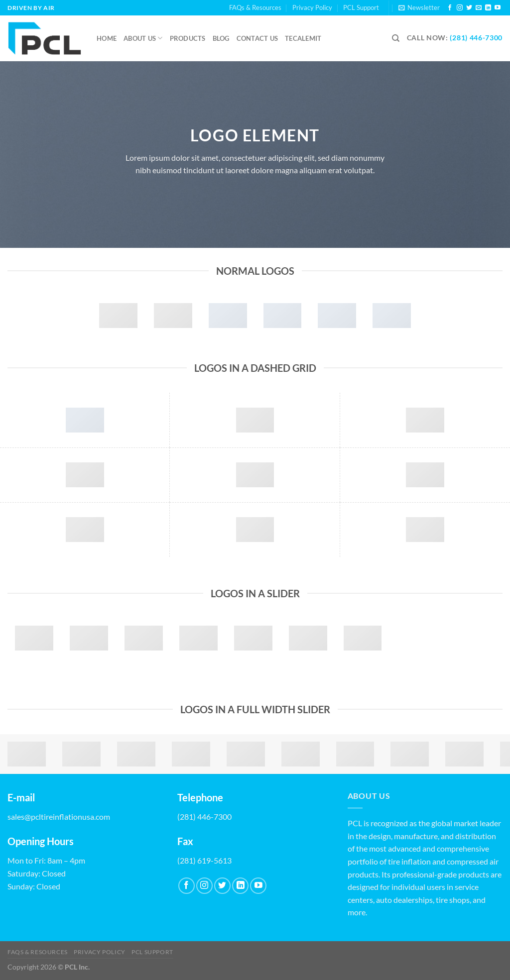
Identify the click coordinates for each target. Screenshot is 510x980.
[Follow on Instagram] (460, 8)
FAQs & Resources (255, 7)
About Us (143, 38)
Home (107, 38)
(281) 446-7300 (476, 38)
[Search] (396, 38)
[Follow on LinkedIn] (488, 8)
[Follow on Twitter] (469, 8)
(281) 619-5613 (204, 860)
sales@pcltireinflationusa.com (59, 817)
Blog (221, 38)
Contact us (257, 38)
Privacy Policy (312, 7)
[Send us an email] (479, 8)
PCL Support (361, 7)
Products (188, 38)
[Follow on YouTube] (498, 8)
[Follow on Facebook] (450, 8)
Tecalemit (303, 38)
